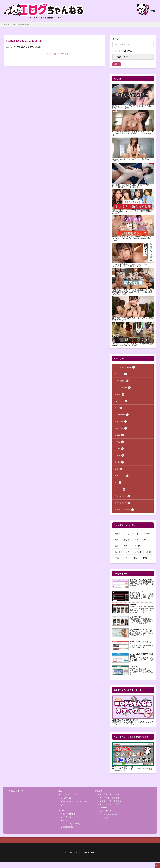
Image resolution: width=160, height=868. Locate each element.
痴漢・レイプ (123, 480)
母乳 (129, 558)
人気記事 (67, 804)
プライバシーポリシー (73, 830)
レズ (149, 558)
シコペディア (106, 817)
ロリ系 (120, 438)
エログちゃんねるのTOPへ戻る (55, 54)
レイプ (137, 539)
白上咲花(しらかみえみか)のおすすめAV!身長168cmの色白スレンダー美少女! (131, 186)
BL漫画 (120, 459)
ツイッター (68, 823)
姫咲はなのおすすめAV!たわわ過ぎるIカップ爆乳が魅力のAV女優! (133, 319)
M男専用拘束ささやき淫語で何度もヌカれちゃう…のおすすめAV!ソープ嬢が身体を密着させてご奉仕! (132, 238)
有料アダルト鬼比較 (109, 820)
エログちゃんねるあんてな (111, 800)
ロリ (128, 539)
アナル (148, 539)
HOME (7, 24)
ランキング (122, 375)
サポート (65, 816)
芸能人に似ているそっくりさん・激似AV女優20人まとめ (132, 212)
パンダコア (105, 824)
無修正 (118, 539)
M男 (145, 564)
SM (118, 487)
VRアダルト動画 (124, 389)
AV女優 (120, 396)
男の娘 (120, 466)
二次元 (120, 445)
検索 (116, 64)
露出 (117, 552)
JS (137, 545)
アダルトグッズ (123, 508)
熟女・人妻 (122, 431)
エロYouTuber (123, 417)
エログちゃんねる (69, 800)
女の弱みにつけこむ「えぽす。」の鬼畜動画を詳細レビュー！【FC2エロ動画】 (133, 344)
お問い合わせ (69, 819)
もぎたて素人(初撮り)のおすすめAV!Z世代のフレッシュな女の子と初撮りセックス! (132, 265)
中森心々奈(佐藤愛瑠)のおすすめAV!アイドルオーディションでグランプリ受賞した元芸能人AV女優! (133, 133)
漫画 (126, 564)
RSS (65, 826)
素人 (119, 410)
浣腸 (117, 564)
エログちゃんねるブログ (110, 807)
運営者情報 (68, 833)
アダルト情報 (123, 382)
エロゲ (120, 452)
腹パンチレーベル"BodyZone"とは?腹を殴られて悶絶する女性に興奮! (132, 107)
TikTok (135, 564)
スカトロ (121, 494)
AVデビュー (122, 403)
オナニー (128, 552)
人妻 (145, 545)
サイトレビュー (123, 501)
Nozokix (103, 813)
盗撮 (119, 473)
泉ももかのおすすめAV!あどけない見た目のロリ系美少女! (132, 160)
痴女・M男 (122, 424)
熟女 (117, 545)
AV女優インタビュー (126, 516)
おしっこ (128, 545)
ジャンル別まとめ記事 (126, 367)
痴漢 (138, 552)
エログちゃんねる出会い (110, 810)
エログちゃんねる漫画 (110, 803)
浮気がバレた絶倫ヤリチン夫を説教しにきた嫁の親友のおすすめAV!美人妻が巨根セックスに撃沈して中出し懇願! (133, 292)
